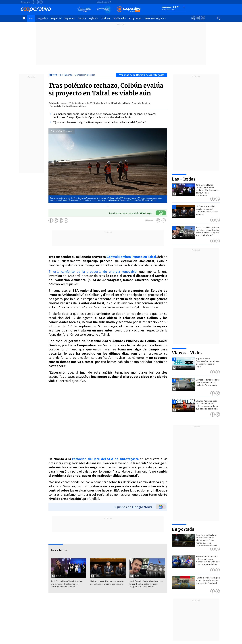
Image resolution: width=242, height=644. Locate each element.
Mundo (82, 18)
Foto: (53, 131)
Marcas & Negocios (155, 18)
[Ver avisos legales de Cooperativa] (193, 21)
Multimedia (120, 18)
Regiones (69, 18)
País (31, 18)
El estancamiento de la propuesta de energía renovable (93, 271)
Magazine (42, 18)
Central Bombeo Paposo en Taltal (131, 257)
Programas (135, 18)
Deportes (56, 18)
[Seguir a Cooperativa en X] (37, 2)
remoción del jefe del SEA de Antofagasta (105, 459)
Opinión (94, 18)
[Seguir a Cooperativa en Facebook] (33, 2)
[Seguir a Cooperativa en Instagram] (41, 2)
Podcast (106, 18)
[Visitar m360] (198, 21)
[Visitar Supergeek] (203, 21)
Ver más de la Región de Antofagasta (142, 75)
